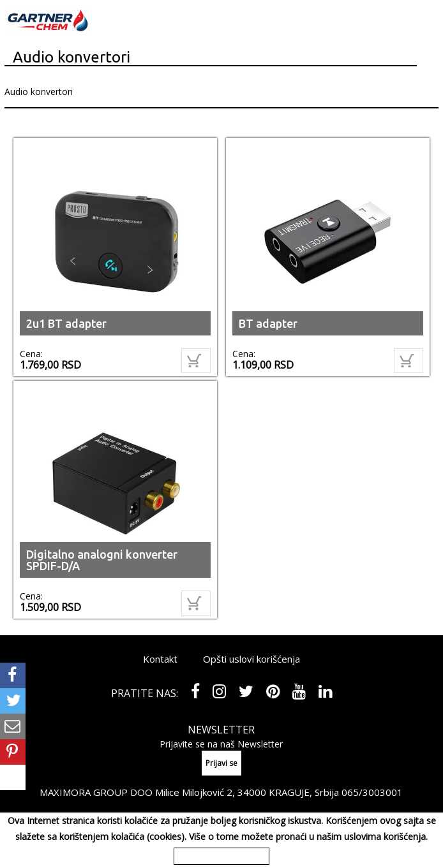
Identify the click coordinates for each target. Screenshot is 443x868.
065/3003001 (372, 792)
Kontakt (160, 659)
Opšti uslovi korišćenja (252, 659)
